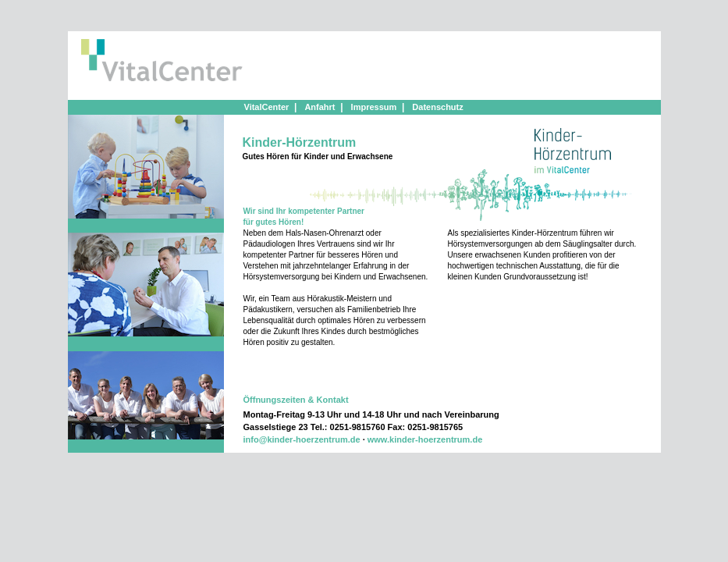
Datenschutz (437, 107)
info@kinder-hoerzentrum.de (302, 439)
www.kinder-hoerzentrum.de (425, 439)
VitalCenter (267, 107)
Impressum (374, 107)
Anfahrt (320, 107)
